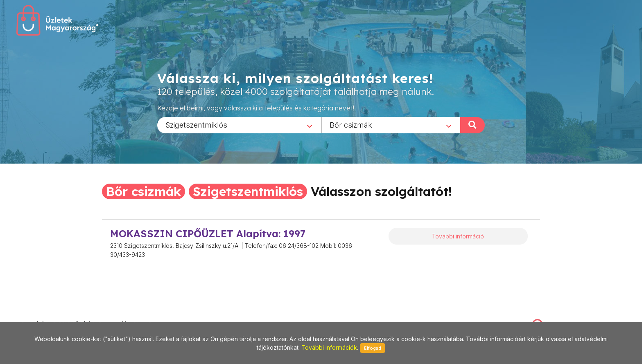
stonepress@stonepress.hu (53, 315)
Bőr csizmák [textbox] (351, 125)
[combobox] (239, 125)
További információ (458, 236)
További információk (329, 347)
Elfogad (373, 348)
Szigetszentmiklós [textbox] (196, 125)
